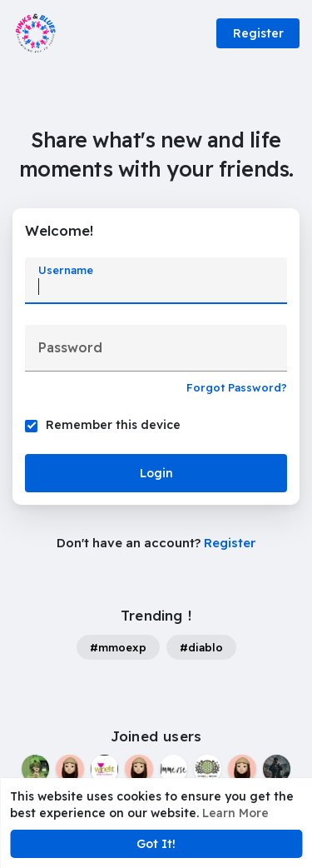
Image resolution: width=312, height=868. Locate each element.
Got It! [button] (156, 844)
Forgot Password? (237, 387)
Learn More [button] (235, 813)
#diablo (201, 647)
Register (258, 33)
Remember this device (113, 425)
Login (156, 473)
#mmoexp (118, 647)
